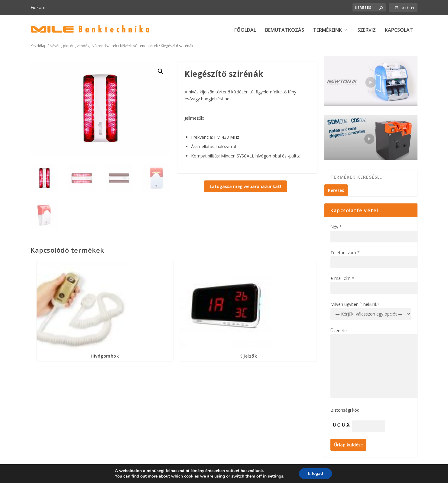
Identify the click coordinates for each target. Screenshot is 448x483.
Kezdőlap (39, 46)
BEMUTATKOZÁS (285, 30)
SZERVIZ (367, 30)
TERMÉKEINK (328, 30)
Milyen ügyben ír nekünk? (355, 304)
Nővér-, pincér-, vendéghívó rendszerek (83, 46)
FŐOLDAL (245, 30)
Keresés (336, 190)
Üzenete (339, 331)
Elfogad (315, 473)
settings (276, 476)
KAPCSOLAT (399, 30)
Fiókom (38, 7)
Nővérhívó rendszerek (139, 46)
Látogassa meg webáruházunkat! (245, 186)
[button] (161, 71)
